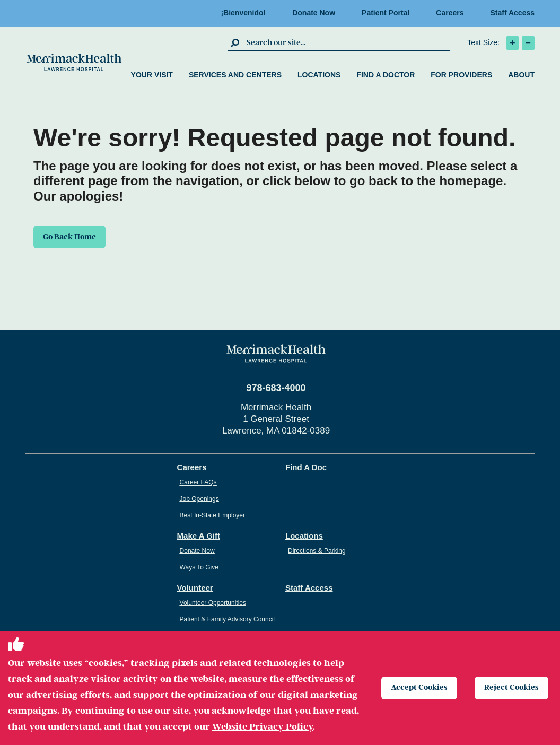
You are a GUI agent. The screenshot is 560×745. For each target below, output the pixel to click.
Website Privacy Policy (262, 726)
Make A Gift (199, 536)
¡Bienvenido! (243, 13)
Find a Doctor (386, 75)
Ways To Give (199, 567)
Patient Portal (386, 13)
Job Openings (199, 499)
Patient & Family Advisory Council (227, 619)
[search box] (347, 42)
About (521, 75)
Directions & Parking (317, 551)
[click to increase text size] (513, 43)
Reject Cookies (513, 687)
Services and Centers (235, 75)
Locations (319, 75)
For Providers (461, 75)
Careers (450, 13)
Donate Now (314, 13)
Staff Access (512, 13)
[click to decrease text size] (528, 43)
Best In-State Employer (212, 515)
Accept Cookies (420, 687)
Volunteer (195, 588)
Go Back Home (73, 238)
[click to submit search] (236, 42)
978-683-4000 (276, 388)
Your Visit (152, 75)
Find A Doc (306, 467)
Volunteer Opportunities (213, 603)
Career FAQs (198, 482)
